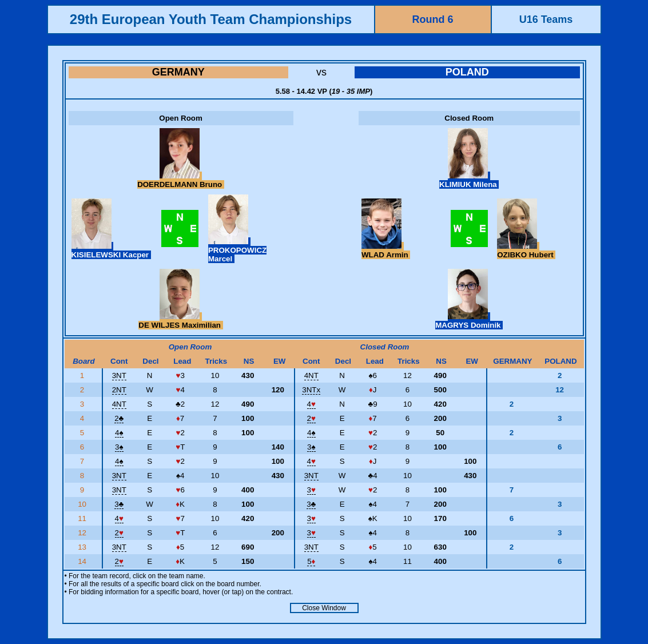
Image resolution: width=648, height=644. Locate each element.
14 (83, 561)
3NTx (311, 390)
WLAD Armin (386, 251)
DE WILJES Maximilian (180, 321)
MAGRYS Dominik (469, 321)
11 (83, 518)
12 (83, 533)
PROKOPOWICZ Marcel (237, 250)
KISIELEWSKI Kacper (111, 251)
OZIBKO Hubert (526, 251)
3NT (119, 375)
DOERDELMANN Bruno (181, 180)
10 (83, 504)
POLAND (467, 72)
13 (83, 547)
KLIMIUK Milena (469, 180)
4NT (311, 375)
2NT (119, 390)
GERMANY (178, 72)
